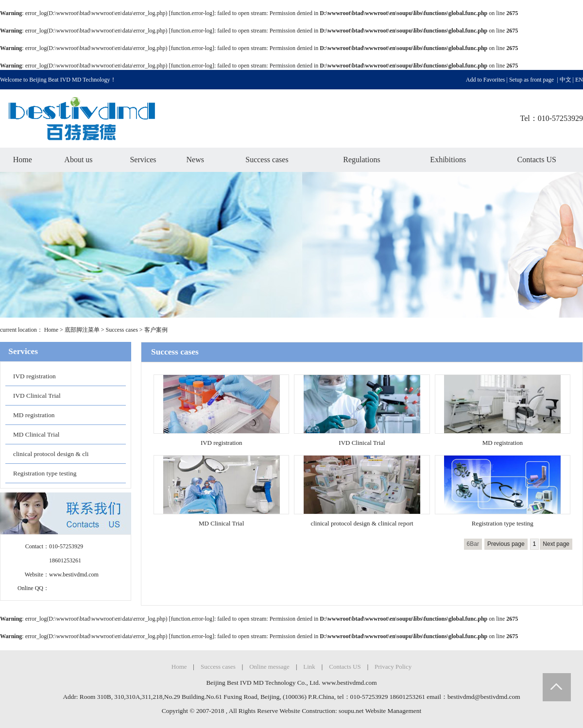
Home (23, 160)
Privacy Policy (393, 667)
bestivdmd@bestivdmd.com (484, 697)
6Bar (473, 544)
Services (143, 160)
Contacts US (537, 160)
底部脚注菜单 (82, 330)
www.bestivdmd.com (74, 575)
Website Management (394, 711)
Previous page (506, 544)
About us (78, 160)
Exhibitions (448, 160)
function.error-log (192, 13)
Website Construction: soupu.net (321, 711)
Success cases (267, 160)
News (195, 160)
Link (309, 667)
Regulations (361, 160)
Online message (269, 667)
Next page (556, 544)
